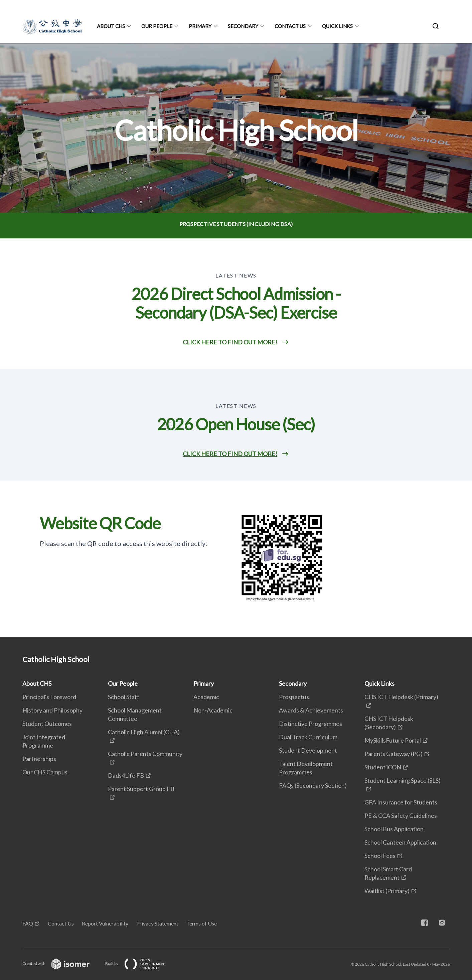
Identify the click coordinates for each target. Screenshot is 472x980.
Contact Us (290, 26)
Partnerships (39, 759)
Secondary (243, 26)
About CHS (111, 26)
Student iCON (383, 767)
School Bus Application (394, 829)
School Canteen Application (400, 842)
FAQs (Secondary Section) (313, 785)
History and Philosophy (52, 710)
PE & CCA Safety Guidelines (401, 815)
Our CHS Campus (45, 772)
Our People (157, 26)
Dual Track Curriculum (308, 737)
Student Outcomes (47, 724)
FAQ (28, 923)
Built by (141, 963)
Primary (200, 26)
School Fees (380, 856)
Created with (61, 963)
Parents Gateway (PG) (394, 754)
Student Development (308, 750)
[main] (236, 340)
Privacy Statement (157, 923)
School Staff (124, 697)
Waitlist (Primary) (387, 891)
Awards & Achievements (311, 710)
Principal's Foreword (49, 697)
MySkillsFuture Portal (393, 740)
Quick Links (337, 26)
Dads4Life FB (126, 775)
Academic (206, 697)
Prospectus (294, 697)
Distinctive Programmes (310, 724)
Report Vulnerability (105, 923)
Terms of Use (202, 923)
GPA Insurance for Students (401, 802)
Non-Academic (213, 710)
